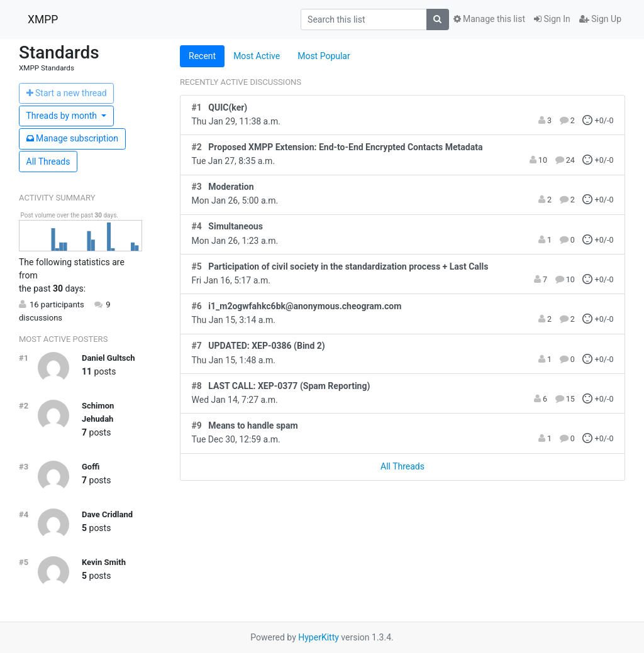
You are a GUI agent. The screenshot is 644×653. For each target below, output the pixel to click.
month (63, 116)
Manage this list (489, 19)
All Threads (48, 162)
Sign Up (600, 19)
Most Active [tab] (257, 56)
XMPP (43, 19)
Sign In (552, 19)
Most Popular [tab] (324, 56)
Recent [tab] (202, 56)
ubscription (73, 138)
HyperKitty (319, 637)
